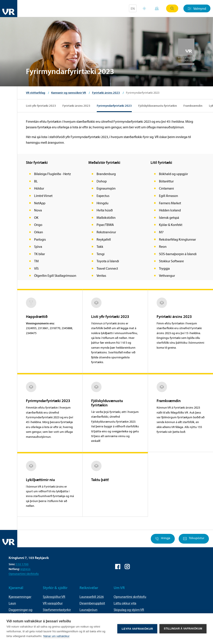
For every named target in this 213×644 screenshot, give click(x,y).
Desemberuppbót (92, 603)
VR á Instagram (127, 567)
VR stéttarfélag (36, 93)
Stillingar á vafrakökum (183, 629)
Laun (12, 603)
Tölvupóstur (194, 539)
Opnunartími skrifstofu (24, 574)
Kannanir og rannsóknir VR (69, 93)
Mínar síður (157, 8)
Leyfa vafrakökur (137, 629)
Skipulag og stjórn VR (129, 610)
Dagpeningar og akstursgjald (21, 612)
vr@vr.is (25, 569)
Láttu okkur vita (125, 603)
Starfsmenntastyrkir (57, 610)
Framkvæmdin (193, 106)
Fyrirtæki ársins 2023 (106, 93)
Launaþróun (88, 610)
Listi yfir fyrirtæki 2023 (41, 106)
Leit (172, 8)
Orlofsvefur (144, 8)
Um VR (119, 588)
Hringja (163, 539)
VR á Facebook (118, 567)
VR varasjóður (53, 603)
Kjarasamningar (20, 597)
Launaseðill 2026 (92, 597)
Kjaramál (16, 588)
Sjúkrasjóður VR (54, 597)
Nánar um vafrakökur (56, 636)
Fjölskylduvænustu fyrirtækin (158, 106)
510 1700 (22, 564)
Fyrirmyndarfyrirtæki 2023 (114, 106)
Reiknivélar (89, 588)
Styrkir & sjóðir (55, 588)
